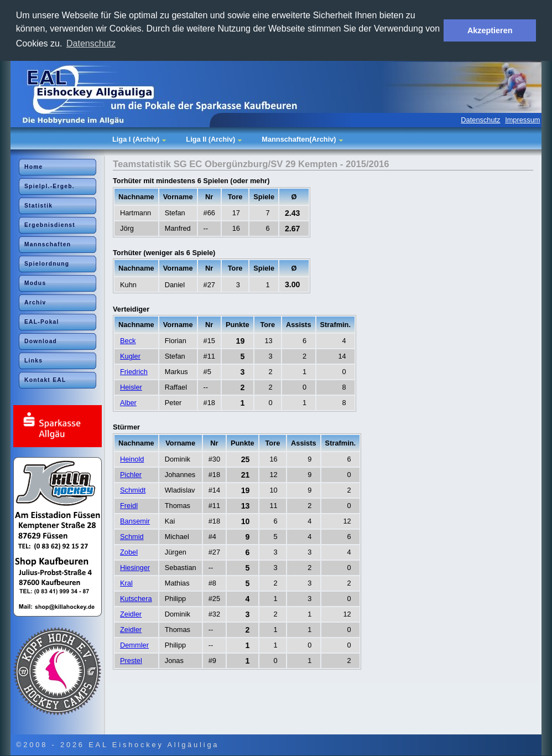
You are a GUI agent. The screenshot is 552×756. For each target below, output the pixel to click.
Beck (128, 341)
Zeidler (131, 614)
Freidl (129, 506)
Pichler (131, 475)
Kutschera (136, 599)
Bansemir (135, 521)
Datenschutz (480, 120)
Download (41, 341)
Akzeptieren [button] (490, 30)
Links (33, 361)
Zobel (129, 552)
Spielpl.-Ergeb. (50, 186)
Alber (128, 403)
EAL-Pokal (42, 322)
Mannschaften (48, 244)
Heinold (132, 459)
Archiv (35, 302)
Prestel (131, 661)
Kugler (130, 356)
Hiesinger (135, 568)
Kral (126, 583)
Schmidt (133, 490)
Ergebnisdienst (50, 225)
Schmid (132, 537)
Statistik (38, 206)
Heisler (131, 387)
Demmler (134, 645)
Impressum (522, 120)
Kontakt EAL (45, 380)
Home (34, 167)
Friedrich (134, 372)
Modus (35, 283)
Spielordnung (47, 264)
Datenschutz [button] (91, 43)
